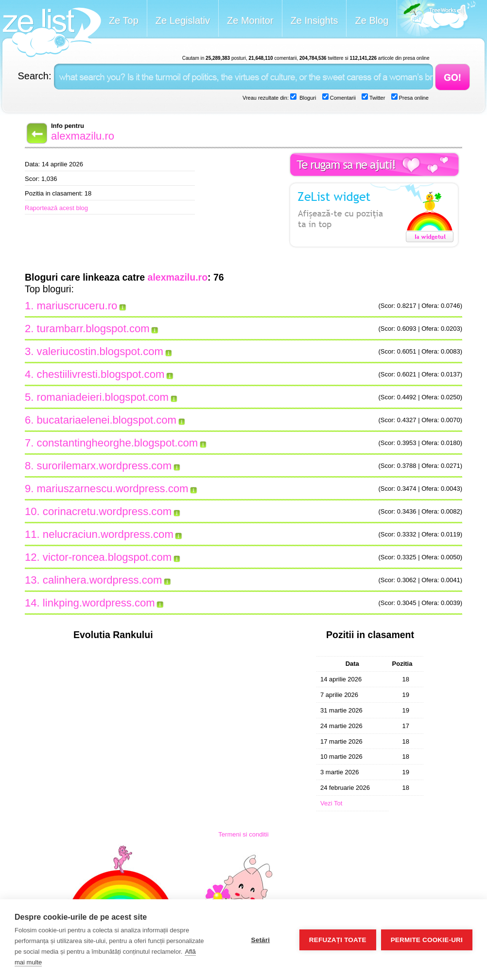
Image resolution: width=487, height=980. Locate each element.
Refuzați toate (338, 940)
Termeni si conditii (243, 834)
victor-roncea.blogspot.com (107, 557)
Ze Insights (314, 20)
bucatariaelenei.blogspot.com (107, 420)
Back (36, 133)
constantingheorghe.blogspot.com (118, 443)
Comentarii (342, 98)
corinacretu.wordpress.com (107, 511)
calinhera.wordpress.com (103, 580)
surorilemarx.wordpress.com (104, 466)
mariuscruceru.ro (77, 306)
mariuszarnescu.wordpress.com (113, 489)
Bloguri (307, 98)
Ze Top (124, 20)
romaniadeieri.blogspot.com (103, 397)
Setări (260, 940)
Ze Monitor (250, 20)
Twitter (376, 98)
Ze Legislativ (183, 20)
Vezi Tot (331, 803)
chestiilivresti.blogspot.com (101, 374)
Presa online (413, 98)
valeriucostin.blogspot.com (100, 351)
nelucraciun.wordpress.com (108, 534)
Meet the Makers (436, 19)
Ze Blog (372, 20)
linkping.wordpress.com (99, 603)
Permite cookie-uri (427, 940)
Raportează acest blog (56, 208)
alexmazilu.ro (83, 136)
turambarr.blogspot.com (93, 329)
